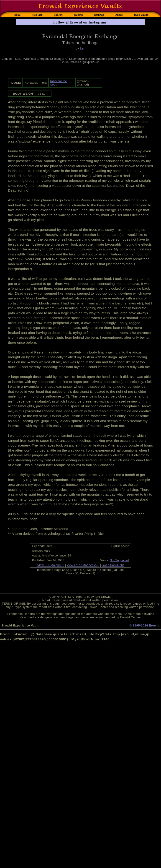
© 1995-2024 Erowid (144, 625)
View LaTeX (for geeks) (82, 565)
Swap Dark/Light (113, 565)
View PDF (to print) (50, 565)
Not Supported (119, 560)
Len (83, 48)
